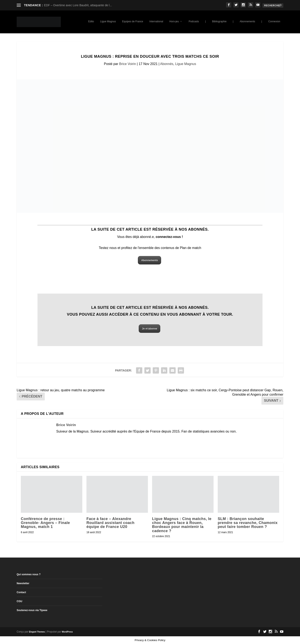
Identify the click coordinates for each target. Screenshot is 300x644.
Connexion (274, 21)
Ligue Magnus (108, 21)
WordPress (67, 632)
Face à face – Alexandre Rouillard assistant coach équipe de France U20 (111, 523)
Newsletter (23, 583)
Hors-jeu (174, 21)
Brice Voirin (128, 64)
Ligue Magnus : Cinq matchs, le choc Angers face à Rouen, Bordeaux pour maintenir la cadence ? (182, 525)
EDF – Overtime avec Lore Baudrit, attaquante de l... (78, 5)
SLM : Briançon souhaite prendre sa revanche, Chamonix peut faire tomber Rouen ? (248, 523)
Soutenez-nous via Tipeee (32, 610)
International (156, 21)
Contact (21, 592)
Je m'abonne (149, 329)
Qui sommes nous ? (29, 574)
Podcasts (194, 21)
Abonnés (167, 64)
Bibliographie (219, 21)
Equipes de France (133, 21)
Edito (91, 21)
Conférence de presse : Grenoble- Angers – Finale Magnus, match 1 (45, 523)
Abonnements (247, 21)
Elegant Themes (37, 632)
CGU (19, 601)
